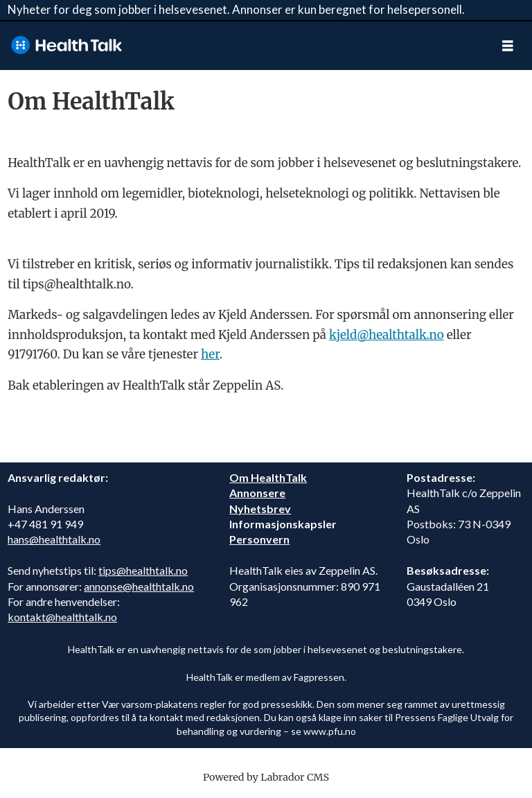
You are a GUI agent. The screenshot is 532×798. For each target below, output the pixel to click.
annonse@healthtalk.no (139, 586)
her (210, 354)
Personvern (259, 539)
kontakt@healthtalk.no (62, 617)
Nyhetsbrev (260, 509)
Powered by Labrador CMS (266, 777)
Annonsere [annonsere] (257, 493)
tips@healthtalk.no (143, 570)
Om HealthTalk (268, 477)
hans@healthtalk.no (54, 539)
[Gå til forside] (242, 45)
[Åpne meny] (508, 45)
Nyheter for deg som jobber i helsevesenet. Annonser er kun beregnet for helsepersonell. (236, 9)
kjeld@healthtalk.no (387, 335)
